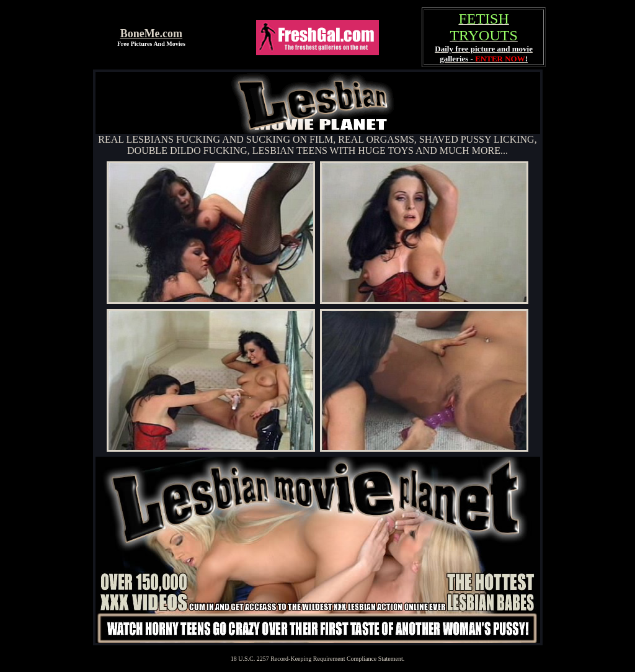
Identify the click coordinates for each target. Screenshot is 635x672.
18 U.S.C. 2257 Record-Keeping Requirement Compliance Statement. (318, 659)
